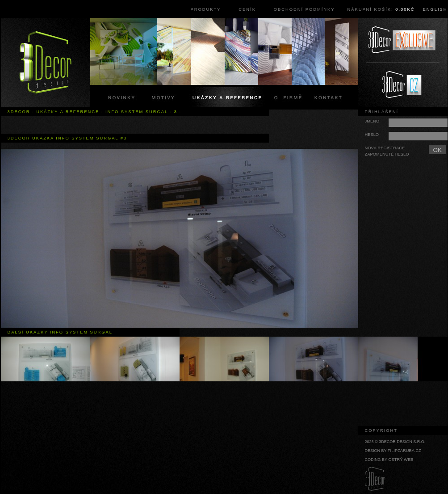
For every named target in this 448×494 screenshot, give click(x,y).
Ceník (247, 9)
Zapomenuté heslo (387, 154)
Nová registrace (385, 148)
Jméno (372, 121)
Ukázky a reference (68, 112)
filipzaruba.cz (404, 451)
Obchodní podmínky (304, 9)
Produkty (206, 9)
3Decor (19, 112)
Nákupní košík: (381, 9)
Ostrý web (401, 460)
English (435, 9)
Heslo (372, 135)
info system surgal (137, 112)
